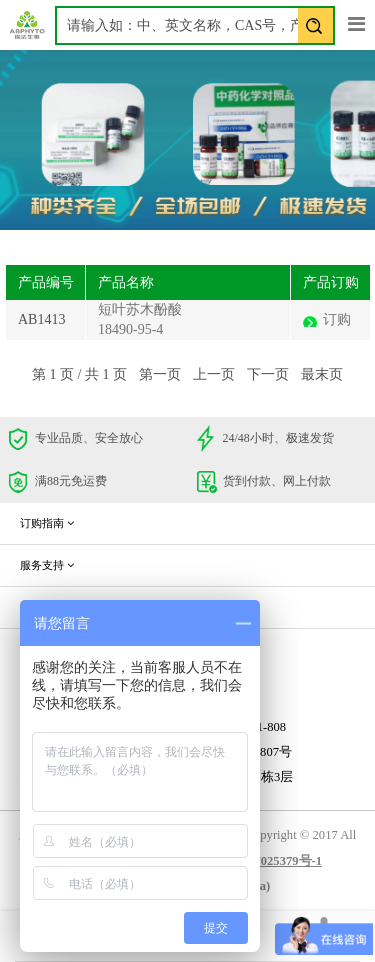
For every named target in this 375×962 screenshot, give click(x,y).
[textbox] (195, 25)
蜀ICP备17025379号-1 (261, 861)
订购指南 (47, 523)
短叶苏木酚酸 (140, 309)
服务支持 (47, 565)
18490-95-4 (130, 329)
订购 (337, 319)
